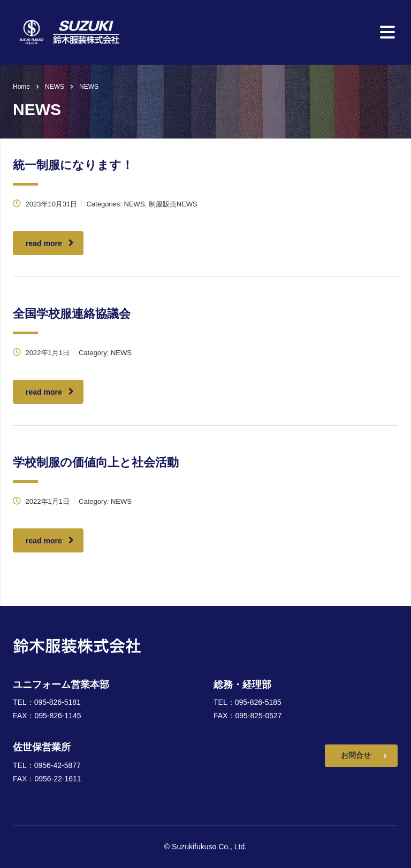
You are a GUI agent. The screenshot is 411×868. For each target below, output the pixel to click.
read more (50, 243)
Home (21, 87)
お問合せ (364, 756)
